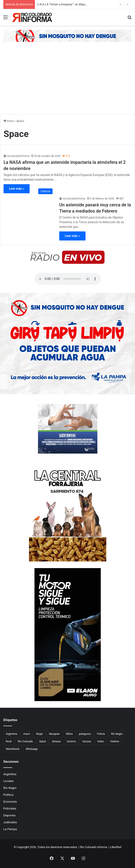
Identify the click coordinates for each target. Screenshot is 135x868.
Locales (9, 781)
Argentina (10, 774)
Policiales (10, 808)
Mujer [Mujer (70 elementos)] (40, 734)
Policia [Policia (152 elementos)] (101, 734)
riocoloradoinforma (18, 156)
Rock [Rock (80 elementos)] (9, 741)
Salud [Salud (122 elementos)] (42, 741)
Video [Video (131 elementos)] (101, 741)
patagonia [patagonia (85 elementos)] (85, 734)
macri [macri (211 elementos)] (27, 734)
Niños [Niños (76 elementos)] (69, 734)
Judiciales (10, 822)
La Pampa (10, 829)
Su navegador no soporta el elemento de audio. (68, 279)
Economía (10, 802)
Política (8, 795)
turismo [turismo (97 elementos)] (71, 741)
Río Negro (10, 788)
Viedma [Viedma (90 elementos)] (115, 741)
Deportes (9, 815)
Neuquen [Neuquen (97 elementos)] (54, 734)
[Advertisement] (67, 81)
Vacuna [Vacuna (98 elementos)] (87, 741)
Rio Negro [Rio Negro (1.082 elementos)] (117, 734)
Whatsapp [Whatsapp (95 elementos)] (32, 749)
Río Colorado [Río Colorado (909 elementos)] (26, 741)
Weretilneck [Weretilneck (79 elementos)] (13, 749)
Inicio (9, 121)
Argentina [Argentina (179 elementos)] (11, 734)
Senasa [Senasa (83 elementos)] (56, 741)
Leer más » (17, 189)
